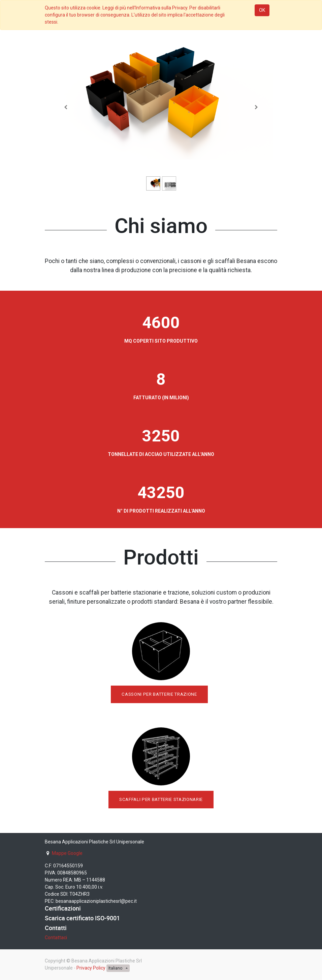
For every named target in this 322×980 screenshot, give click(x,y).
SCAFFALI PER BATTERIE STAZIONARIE (161, 799)
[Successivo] (256, 107)
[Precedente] (66, 107)
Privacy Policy (91, 968)
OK (262, 10)
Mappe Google (67, 853)
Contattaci (56, 938)
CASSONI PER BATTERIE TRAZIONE (159, 694)
